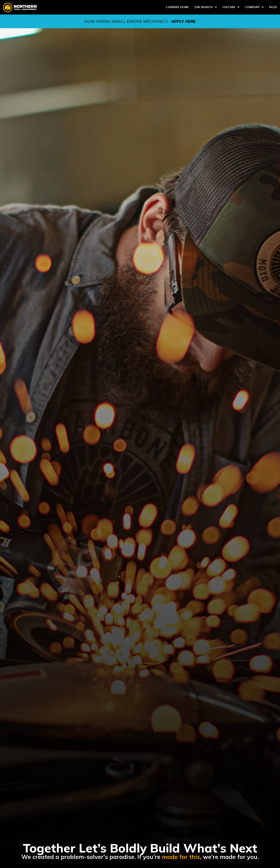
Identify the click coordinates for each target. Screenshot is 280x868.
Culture (229, 7)
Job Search (203, 7)
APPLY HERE (183, 21)
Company (252, 7)
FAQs (273, 7)
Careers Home (177, 7)
